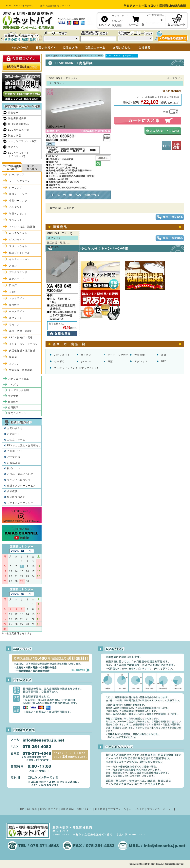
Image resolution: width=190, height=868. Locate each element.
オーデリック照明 (118, 355)
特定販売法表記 (16, 497)
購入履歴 (117, 25)
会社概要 (12, 491)
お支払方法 (14, 463)
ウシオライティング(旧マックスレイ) (76, 368)
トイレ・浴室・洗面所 (22, 227)
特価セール (15, 113)
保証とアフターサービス (21, 486)
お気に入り (118, 21)
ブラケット (16, 220)
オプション (16, 318)
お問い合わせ (15, 428)
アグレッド (141, 361)
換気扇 (13, 357)
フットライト (17, 298)
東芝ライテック (17, 413)
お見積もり (14, 434)
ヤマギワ (59, 361)
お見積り (100, 809)
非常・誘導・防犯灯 (21, 331)
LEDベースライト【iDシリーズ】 (19, 155)
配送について (15, 468)
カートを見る (137, 809)
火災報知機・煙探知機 (22, 351)
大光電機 (140, 355)
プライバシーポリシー (20, 503)
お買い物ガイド (49, 809)
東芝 (110, 361)
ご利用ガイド (15, 451)
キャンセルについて (19, 480)
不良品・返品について (20, 474)
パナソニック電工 (19, 379)
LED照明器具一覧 (19, 130)
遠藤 (164, 355)
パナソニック (62, 355)
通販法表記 (67, 809)
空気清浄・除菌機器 (21, 370)
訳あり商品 (15, 136)
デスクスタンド (18, 272)
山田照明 (13, 408)
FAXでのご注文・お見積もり (24, 445)
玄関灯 (13, 292)
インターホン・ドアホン (23, 344)
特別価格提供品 (17, 118)
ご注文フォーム (16, 440)
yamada (86, 361)
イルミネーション (20, 259)
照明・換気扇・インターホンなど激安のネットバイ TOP (74, 56)
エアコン (13, 147)
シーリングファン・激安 (22, 141)
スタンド (14, 266)
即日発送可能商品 (19, 124)
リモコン (14, 325)
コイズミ (86, 355)
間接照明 (14, 305)
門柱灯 (13, 285)
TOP (21, 809)
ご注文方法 (14, 457)
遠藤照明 (13, 402)
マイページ (118, 16)
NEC (164, 361)
